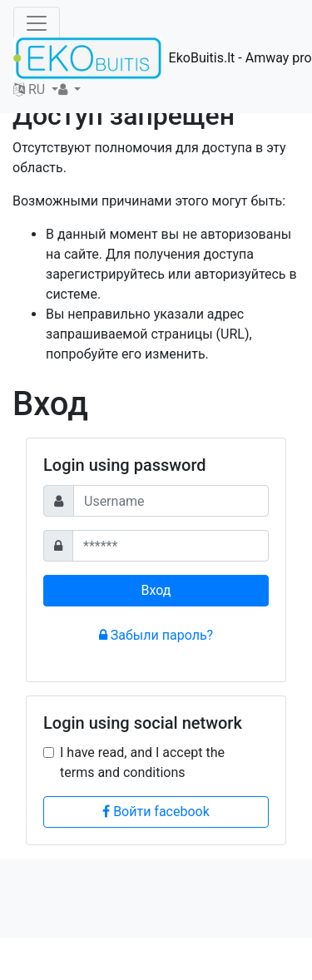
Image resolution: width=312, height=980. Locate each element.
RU (31, 89)
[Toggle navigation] (37, 23)
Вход (156, 590)
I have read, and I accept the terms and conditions (142, 762)
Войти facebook (156, 812)
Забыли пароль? (156, 635)
